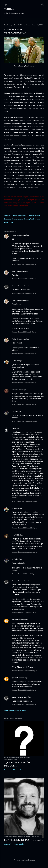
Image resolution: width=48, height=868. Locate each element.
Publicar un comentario (15, 710)
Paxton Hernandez (18, 235)
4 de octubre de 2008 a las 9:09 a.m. (24, 704)
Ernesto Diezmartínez (20, 286)
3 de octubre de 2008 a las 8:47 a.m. (24, 332)
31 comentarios (19, 770)
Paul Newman (35, 219)
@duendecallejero (18, 620)
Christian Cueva (17, 390)
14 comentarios (19, 844)
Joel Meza (15, 361)
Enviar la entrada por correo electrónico (27, 215)
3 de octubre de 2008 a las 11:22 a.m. (24, 501)
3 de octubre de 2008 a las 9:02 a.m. (24, 354)
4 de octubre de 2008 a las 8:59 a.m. (24, 690)
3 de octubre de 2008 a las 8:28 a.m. (24, 279)
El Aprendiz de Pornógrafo (24, 840)
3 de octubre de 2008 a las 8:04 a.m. (24, 264)
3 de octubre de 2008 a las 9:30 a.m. (24, 404)
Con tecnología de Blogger (24, 860)
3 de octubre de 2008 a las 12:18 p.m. (24, 552)
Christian (15, 411)
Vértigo (9, 9)
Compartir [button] (8, 215)
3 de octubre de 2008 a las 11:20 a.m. (24, 421)
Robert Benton (9, 222)
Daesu (14, 428)
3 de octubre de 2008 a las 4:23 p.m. (24, 613)
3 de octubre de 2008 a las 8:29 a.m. (24, 293)
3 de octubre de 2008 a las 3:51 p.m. (24, 574)
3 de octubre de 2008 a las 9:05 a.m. (24, 383)
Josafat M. (15, 535)
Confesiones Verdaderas (20, 219)
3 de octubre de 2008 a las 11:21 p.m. (24, 671)
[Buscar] (42, 4)
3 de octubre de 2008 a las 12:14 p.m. (24, 528)
